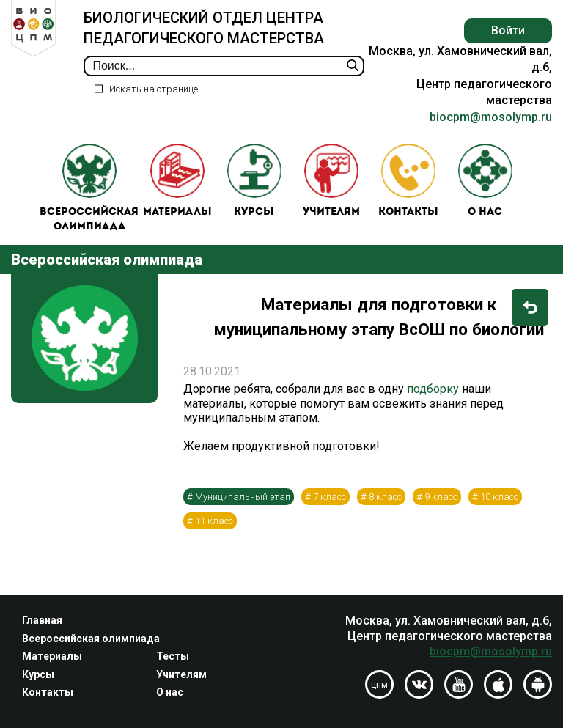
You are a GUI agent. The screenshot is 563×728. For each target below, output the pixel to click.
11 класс (214, 521)
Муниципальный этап (243, 497)
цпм (379, 685)
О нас (485, 181)
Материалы (177, 181)
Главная (42, 620)
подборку (434, 389)
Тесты (173, 656)
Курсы (254, 181)
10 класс (499, 497)
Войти (508, 30)
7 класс (330, 497)
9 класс (441, 497)
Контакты (408, 181)
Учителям (331, 181)
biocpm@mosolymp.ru (491, 117)
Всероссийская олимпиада (89, 188)
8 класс (385, 497)
